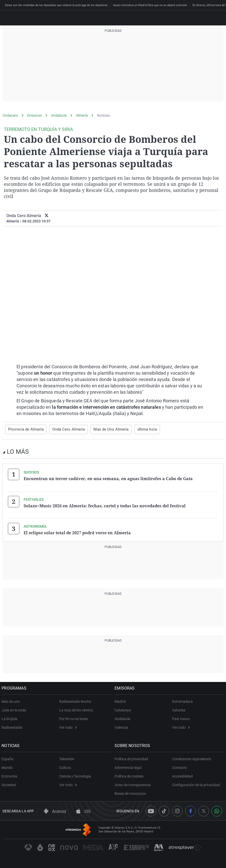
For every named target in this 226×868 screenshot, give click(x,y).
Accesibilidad (182, 775)
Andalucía (59, 115)
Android (55, 810)
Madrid (121, 701)
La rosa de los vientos (76, 709)
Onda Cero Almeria (64, 429)
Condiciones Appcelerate (192, 758)
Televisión (67, 758)
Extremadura (182, 701)
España (9, 758)
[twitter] (47, 216)
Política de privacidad (132, 758)
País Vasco (181, 718)
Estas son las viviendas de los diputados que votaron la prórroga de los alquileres (56, 5)
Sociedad (10, 784)
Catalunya (124, 709)
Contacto (180, 767)
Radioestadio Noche (75, 701)
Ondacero (10, 115)
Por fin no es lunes (74, 718)
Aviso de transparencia (134, 784)
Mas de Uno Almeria (104, 429)
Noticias (103, 115)
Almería (82, 115)
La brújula (10, 718)
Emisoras (35, 115)
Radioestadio (13, 727)
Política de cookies (130, 775)
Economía (10, 775)
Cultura (65, 767)
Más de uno (12, 701)
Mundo (8, 767)
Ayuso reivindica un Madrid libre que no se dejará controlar (150, 5)
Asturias (179, 709)
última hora (138, 429)
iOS (83, 810)
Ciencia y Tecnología (75, 775)
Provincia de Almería (24, 429)
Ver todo (68, 727)
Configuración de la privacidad (196, 784)
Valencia (122, 727)
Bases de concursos (131, 793)
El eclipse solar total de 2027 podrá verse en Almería (77, 532)
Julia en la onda (15, 709)
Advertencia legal (129, 767)
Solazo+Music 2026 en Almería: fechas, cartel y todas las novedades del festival (105, 505)
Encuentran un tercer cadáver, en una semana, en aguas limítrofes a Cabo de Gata (108, 478)
